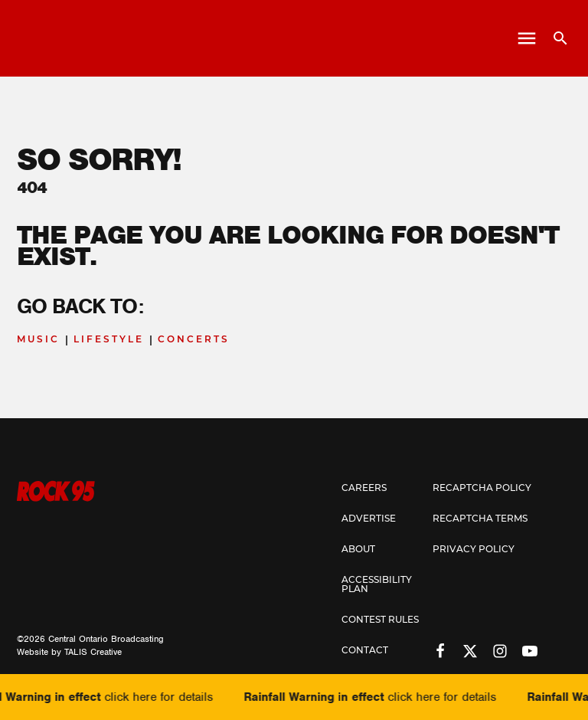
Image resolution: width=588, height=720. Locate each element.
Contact (365, 650)
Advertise (369, 518)
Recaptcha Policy (482, 488)
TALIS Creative (93, 652)
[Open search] (555, 38)
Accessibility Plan (377, 584)
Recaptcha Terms (480, 518)
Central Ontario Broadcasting (106, 639)
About (358, 549)
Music (38, 340)
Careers (364, 488)
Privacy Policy (474, 549)
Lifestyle (109, 340)
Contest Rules (380, 619)
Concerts (194, 340)
